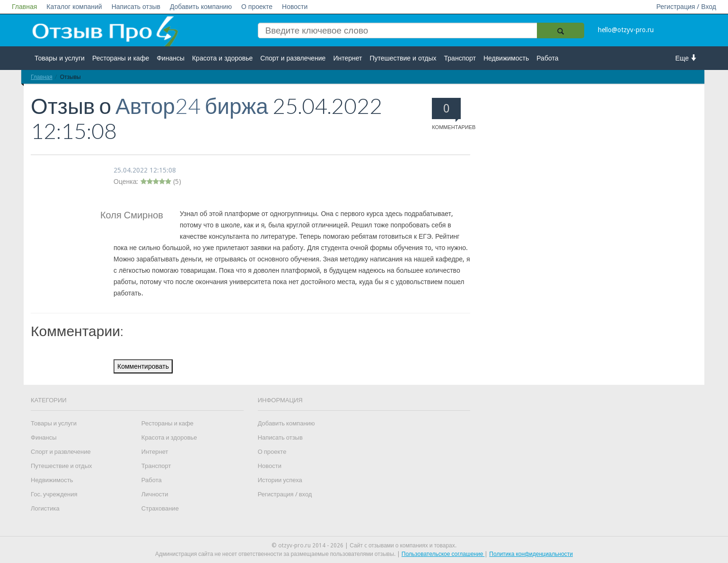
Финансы (171, 58)
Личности (155, 494)
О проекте (257, 7)
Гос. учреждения (54, 494)
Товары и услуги (60, 58)
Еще (687, 58)
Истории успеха (280, 480)
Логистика (45, 508)
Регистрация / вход (285, 494)
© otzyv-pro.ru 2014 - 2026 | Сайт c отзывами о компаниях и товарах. (364, 546)
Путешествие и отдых (403, 58)
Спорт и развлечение (293, 58)
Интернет (347, 58)
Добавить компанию (201, 7)
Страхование (160, 508)
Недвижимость (506, 58)
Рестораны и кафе (121, 58)
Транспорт (460, 58)
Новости (295, 7)
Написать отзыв (136, 7)
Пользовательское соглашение (443, 554)
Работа (547, 58)
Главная (24, 7)
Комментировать (143, 366)
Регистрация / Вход (686, 7)
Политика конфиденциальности (531, 554)
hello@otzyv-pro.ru (626, 30)
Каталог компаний (74, 7)
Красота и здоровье (222, 58)
